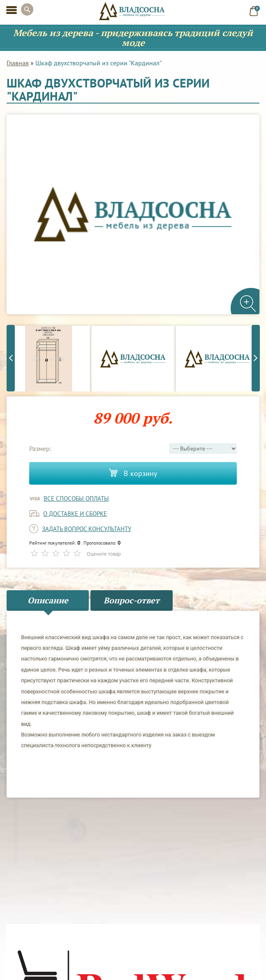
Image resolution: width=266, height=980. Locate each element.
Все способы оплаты (76, 498)
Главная (18, 63)
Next (256, 358)
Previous (11, 358)
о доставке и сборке (75, 514)
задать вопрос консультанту (87, 529)
